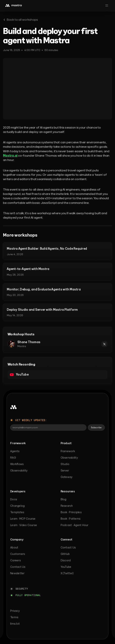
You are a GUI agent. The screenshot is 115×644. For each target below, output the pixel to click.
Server (65, 470)
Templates (17, 512)
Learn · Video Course (24, 525)
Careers (16, 560)
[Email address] (48, 428)
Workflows (17, 464)
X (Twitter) (67, 573)
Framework (68, 451)
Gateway (67, 477)
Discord (66, 560)
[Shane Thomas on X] (104, 344)
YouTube (66, 567)
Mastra (22, 346)
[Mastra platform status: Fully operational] (25, 595)
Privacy (15, 611)
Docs (14, 499)
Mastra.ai (10, 155)
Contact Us (18, 567)
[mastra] (14, 5)
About (14, 547)
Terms (14, 617)
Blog (64, 499)
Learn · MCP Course (23, 519)
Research (67, 506)
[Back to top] (13, 407)
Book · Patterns (71, 519)
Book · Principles (71, 512)
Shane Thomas (29, 342)
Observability (19, 470)
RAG (13, 458)
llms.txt (15, 624)
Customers (18, 554)
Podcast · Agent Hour (75, 525)
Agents (15, 451)
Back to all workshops (20, 20)
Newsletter (17, 573)
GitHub (65, 554)
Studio (65, 464)
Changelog (17, 506)
